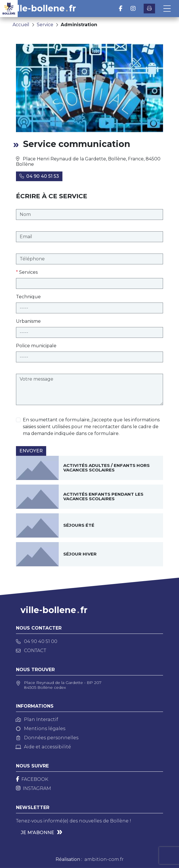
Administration (79, 25)
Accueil (21, 25)
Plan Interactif (37, 719)
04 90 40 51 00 (37, 641)
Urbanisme (28, 321)
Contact (31, 651)
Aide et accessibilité (43, 747)
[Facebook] (32, 779)
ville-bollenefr (43, 9)
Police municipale (36, 346)
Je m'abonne (37, 833)
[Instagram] (33, 788)
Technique (28, 297)
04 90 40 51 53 (39, 176)
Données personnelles (47, 738)
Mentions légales (41, 729)
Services (27, 272)
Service (45, 25)
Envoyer (31, 451)
